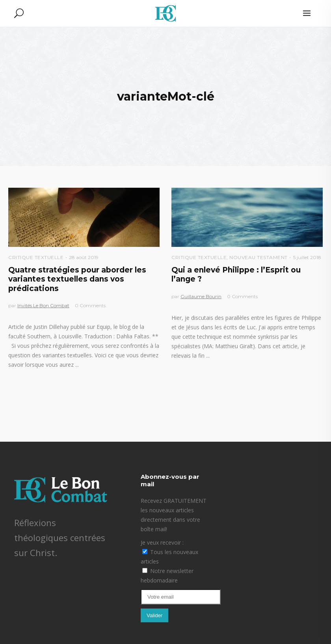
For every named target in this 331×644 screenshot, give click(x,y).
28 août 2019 (84, 257)
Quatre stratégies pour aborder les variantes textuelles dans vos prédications (77, 279)
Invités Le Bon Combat (43, 305)
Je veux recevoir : (162, 542)
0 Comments (90, 305)
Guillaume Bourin (201, 296)
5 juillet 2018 (307, 257)
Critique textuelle (36, 257)
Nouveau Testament (258, 257)
